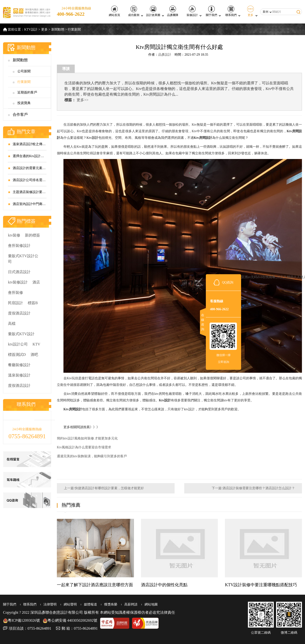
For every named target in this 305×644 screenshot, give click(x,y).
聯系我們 (231, 11)
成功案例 (134, 11)
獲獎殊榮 (111, 604)
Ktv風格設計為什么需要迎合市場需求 (84, 447)
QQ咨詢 (228, 282)
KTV (36, 344)
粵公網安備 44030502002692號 (70, 620)
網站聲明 (70, 604)
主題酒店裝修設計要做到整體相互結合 (29, 192)
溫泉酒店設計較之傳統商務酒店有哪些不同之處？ (29, 144)
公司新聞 (24, 71)
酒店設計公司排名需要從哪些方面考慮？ (29, 180)
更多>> (82, 100)
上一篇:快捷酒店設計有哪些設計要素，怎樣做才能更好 (104, 488)
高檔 (12, 324)
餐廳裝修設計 (19, 365)
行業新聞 (74, 29)
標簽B (33, 303)
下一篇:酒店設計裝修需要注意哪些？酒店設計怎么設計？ (253, 488)
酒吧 (34, 355)
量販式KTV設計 (21, 334)
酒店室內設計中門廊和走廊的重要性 (29, 204)
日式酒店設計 (19, 272)
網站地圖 (151, 604)
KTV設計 (31, 29)
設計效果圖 (153, 11)
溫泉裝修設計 (19, 375)
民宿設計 (16, 303)
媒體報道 (90, 604)
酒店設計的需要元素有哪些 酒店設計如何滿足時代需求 (29, 168)
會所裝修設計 (19, 246)
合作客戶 (20, 114)
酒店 (36, 282)
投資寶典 (24, 103)
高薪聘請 (131, 604)
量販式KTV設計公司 (23, 259)
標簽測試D (17, 355)
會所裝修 (16, 293)
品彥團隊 (173, 11)
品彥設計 (165, 55)
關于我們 (211, 11)
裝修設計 (192, 11)
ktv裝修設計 (18, 282)
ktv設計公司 (18, 344)
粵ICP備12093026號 (22, 620)
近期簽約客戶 (27, 92)
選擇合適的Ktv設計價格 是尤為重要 (29, 156)
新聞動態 (58, 29)
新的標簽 (32, 235)
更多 (250, 11)
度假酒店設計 (19, 313)
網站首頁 (114, 11)
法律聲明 (50, 604)
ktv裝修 (14, 235)
